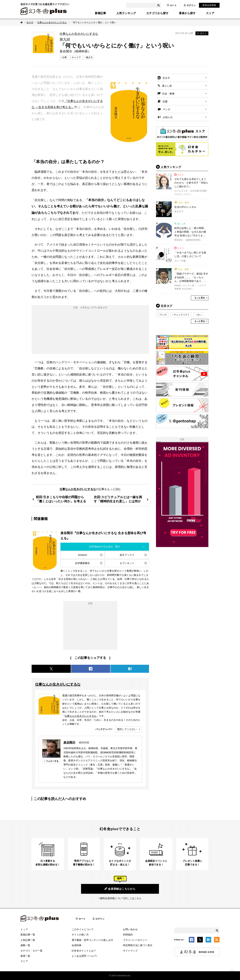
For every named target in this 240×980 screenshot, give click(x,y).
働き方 (89, 57)
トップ (24, 929)
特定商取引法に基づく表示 (138, 945)
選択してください (127, 729)
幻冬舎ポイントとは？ (84, 951)
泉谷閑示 (69, 742)
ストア (210, 13)
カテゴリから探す (157, 13)
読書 (165, 101)
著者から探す (187, 13)
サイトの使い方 (80, 935)
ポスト (202, 33)
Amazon (83, 555)
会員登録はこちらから (120, 889)
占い (199, 315)
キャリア (76, 57)
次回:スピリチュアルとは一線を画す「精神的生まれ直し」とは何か (118, 499)
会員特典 (77, 945)
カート (172, 5)
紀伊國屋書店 (82, 563)
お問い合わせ (130, 929)
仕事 (64, 57)
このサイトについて (83, 929)
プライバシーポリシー (135, 940)
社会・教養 (168, 94)
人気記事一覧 (28, 940)
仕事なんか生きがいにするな (52, 22)
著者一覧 (25, 956)
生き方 (30, 22)
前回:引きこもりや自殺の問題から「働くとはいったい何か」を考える (61, 499)
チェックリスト (182, 315)
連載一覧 (25, 945)
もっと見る (200, 298)
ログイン (190, 5)
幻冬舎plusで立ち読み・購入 (105, 547)
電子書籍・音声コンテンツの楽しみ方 (92, 940)
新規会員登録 (209, 5)
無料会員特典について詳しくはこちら (121, 898)
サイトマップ (130, 951)
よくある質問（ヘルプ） (85, 956)
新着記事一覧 (28, 935)
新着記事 (100, 13)
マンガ (166, 109)
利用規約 (128, 935)
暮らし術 (167, 86)
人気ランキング (126, 13)
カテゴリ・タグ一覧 (31, 951)
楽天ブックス (127, 555)
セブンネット (127, 563)
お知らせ (168, 117)
